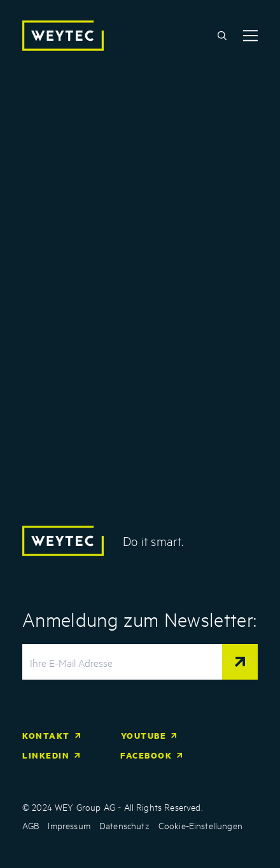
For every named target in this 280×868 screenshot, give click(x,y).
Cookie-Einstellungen (200, 825)
